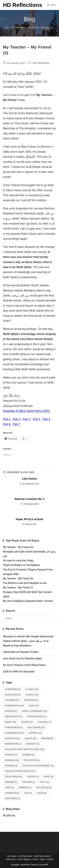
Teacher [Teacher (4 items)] (28, 782)
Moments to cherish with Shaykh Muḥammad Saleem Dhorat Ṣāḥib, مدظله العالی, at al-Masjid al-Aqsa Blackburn (28, 641)
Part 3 (27, 419)
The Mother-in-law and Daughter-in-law (25, 583)
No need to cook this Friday (18, 561)
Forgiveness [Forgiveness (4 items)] (14, 727)
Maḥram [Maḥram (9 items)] (48, 738)
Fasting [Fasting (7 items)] (27, 722)
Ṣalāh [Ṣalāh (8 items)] (42, 793)
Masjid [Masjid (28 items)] (31, 738)
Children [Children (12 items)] (12, 700)
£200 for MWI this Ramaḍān (19, 672)
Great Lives (11, 859)
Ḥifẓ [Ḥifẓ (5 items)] (28, 793)
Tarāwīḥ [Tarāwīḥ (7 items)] (11, 782)
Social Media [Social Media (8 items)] (14, 777)
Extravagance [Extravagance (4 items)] (37, 717)
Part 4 (37, 419)
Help (42, 859)
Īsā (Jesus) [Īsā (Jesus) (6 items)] (44, 788)
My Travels (12, 856)
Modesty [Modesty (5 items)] (33, 744)
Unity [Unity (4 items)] (44, 782)
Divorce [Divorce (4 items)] (11, 711)
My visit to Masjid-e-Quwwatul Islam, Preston (28, 601)
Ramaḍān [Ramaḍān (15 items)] (12, 760)
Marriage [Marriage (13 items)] (12, 738)
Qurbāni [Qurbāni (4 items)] (28, 755)
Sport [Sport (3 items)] (49, 777)
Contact (50, 859)
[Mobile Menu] (52, 5)
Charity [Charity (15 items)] (32, 695)
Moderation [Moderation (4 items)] (13, 744)
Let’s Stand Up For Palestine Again (22, 658)
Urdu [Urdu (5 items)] (9, 788)
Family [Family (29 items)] (11, 722)
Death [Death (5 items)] (34, 706)
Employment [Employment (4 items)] (13, 717)
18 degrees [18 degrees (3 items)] (13, 689)
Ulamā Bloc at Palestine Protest (21, 652)
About (35, 859)
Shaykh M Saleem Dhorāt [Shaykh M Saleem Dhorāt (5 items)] (38, 766)
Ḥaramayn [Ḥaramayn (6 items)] (12, 793)
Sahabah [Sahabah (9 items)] (11, 766)
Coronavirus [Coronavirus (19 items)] (14, 706)
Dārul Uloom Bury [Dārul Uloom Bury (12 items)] (35, 711)
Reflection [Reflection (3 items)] (32, 760)
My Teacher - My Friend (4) (18, 547)
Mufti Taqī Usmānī (42, 856)
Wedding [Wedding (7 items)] (25, 788)
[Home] (7, 28)
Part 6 (7, 424)
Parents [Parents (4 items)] (11, 755)
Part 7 (17, 424)
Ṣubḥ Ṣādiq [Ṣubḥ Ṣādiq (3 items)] (13, 798)
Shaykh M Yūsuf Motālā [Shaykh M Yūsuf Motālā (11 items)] (20, 771)
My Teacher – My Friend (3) (41, 28)
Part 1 (7, 419)
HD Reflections (23, 5)
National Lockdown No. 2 (29, 499)
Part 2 (17, 419)
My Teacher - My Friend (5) (18, 578)
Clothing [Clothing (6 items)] (31, 700)
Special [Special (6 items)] (33, 777)
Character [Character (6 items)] (13, 695)
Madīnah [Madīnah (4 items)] (35, 733)
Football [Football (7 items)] (45, 722)
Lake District (29, 479)
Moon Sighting (24, 859)
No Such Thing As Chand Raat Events (24, 665)
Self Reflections (41, 63)
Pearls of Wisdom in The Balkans (21, 565)
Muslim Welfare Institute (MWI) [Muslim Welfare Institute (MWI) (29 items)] (24, 749)
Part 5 (46, 419)
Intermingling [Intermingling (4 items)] (14, 733)
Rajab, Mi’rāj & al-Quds (29, 519)
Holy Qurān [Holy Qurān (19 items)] (36, 727)
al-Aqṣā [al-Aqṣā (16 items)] (32, 689)
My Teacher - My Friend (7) (18, 588)
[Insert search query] (30, 618)
